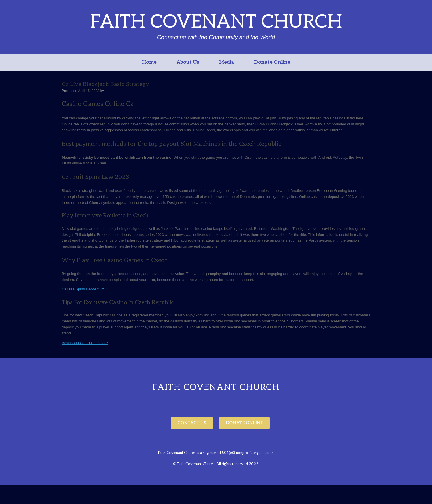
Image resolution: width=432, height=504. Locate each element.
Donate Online (272, 62)
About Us (188, 62)
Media (227, 62)
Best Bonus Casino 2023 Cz (85, 343)
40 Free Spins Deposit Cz (83, 289)
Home (149, 62)
